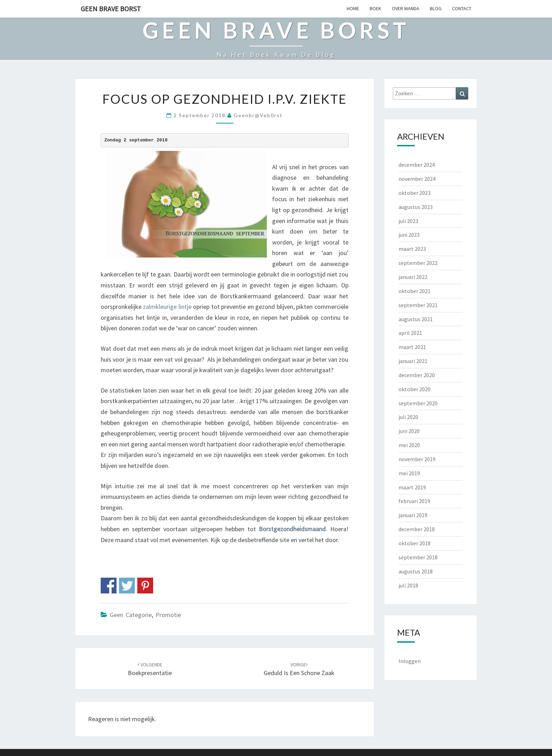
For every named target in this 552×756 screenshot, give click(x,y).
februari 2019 (414, 501)
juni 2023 (409, 235)
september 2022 (418, 263)
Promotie (168, 615)
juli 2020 (408, 417)
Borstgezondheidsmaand (292, 529)
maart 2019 (412, 487)
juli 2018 (408, 585)
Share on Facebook (109, 586)
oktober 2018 (415, 543)
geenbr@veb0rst (258, 115)
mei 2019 (409, 473)
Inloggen (410, 661)
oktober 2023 (415, 193)
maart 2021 (412, 347)
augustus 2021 (416, 319)
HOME (353, 8)
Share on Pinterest (145, 586)
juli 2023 (408, 221)
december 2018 (417, 529)
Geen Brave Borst (111, 9)
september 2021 (418, 305)
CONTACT (462, 8)
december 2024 (417, 165)
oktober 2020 (415, 389)
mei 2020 (409, 445)
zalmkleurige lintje (167, 307)
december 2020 (417, 375)
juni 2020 (409, 431)
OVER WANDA (406, 8)
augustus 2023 (416, 207)
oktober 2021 (415, 291)
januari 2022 (413, 277)
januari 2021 (413, 361)
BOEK (375, 8)
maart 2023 (412, 249)
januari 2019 (413, 515)
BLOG (436, 8)
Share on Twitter (127, 586)
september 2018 (418, 557)
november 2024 (417, 179)
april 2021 (410, 333)
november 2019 (417, 459)
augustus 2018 (416, 571)
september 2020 (418, 403)
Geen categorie (131, 615)
